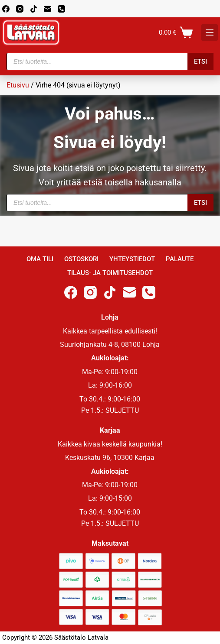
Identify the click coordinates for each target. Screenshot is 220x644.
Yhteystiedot (132, 259)
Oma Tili (40, 259)
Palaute (180, 259)
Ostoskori (81, 259)
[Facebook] (6, 9)
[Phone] (61, 9)
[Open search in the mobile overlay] (110, 61)
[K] (210, 32)
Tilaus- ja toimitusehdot (110, 273)
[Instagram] (20, 9)
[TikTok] (34, 9)
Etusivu (18, 85)
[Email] (48, 9)
